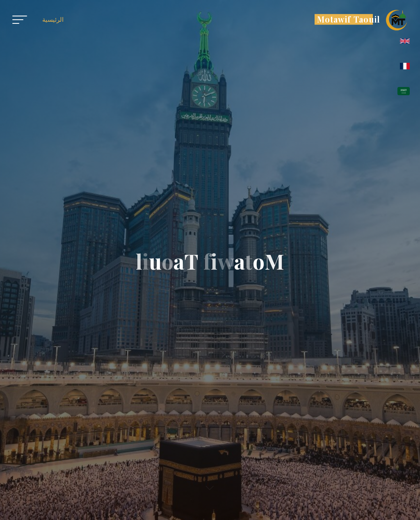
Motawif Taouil (349, 19)
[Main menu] (20, 20)
